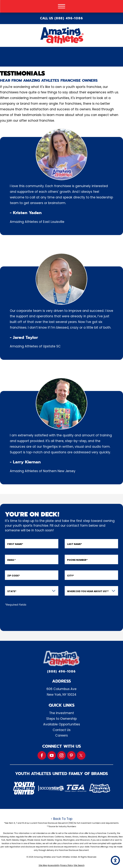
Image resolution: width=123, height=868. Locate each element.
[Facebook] (42, 755)
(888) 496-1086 (69, 18)
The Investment (62, 713)
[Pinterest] (71, 755)
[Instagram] (61, 755)
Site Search (79, 865)
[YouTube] (52, 755)
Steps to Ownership (61, 719)
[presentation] (33, 617)
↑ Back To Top (61, 819)
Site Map (43, 865)
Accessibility (54, 865)
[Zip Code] (32, 575)
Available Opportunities (62, 724)
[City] (91, 575)
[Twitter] (81, 755)
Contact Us (62, 730)
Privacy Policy (67, 865)
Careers (61, 735)
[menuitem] (61, 713)
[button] (115, 860)
